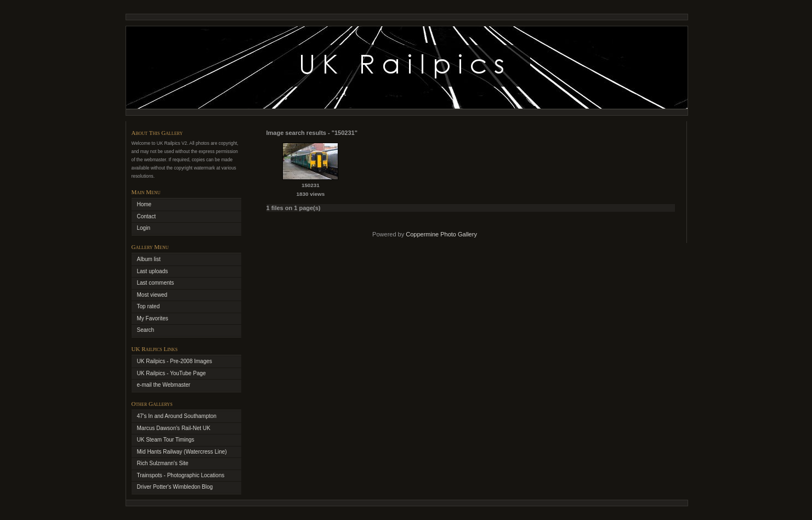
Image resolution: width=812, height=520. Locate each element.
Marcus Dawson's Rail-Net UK (174, 428)
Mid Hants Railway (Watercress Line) (182, 452)
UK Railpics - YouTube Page (172, 373)
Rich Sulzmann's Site (163, 463)
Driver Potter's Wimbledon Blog (175, 487)
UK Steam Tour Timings (166, 440)
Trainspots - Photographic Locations (181, 475)
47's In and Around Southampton (177, 416)
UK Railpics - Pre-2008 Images (175, 361)
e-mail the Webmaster (164, 385)
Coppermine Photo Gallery (441, 234)
